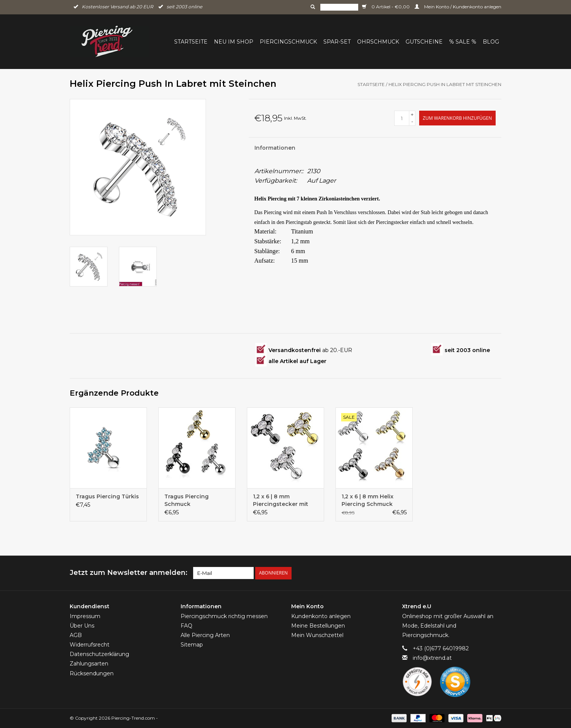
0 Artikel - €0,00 (386, 7)
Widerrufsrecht (90, 645)
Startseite (191, 42)
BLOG (491, 42)
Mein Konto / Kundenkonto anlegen (458, 7)
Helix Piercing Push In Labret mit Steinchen (445, 84)
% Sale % (463, 42)
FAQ (186, 626)
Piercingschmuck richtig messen (224, 616)
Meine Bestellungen (318, 626)
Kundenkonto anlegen (321, 616)
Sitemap (192, 645)
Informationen (275, 148)
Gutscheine (424, 42)
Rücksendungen (92, 673)
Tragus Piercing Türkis (107, 496)
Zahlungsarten (89, 664)
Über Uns (82, 626)
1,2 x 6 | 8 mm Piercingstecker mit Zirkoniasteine (281, 500)
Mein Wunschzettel (317, 635)
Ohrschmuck (378, 42)
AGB (76, 635)
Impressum (85, 616)
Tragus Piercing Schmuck (186, 500)
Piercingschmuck (288, 42)
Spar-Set (337, 42)
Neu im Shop (234, 42)
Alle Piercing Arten (205, 635)
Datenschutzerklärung (99, 654)
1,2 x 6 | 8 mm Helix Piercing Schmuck (367, 500)
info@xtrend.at (432, 658)
